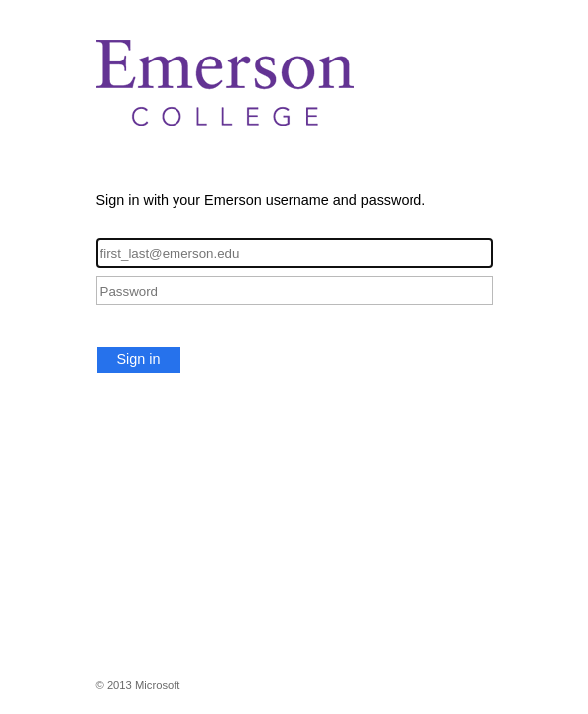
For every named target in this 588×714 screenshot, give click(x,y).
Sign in (139, 359)
